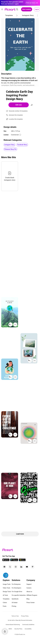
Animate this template (16, 115)
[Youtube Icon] (27, 567)
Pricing (14, 606)
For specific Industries (19, 595)
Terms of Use (15, 616)
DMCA (10, 629)
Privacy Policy (25, 616)
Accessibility (28, 629)
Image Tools (7, 584)
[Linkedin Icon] (21, 567)
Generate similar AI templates (18, 111)
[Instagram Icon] (16, 567)
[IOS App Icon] (6, 561)
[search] (17, 9)
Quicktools (15, 599)
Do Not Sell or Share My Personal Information (20, 620)
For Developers (16, 588)
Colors (5, 603)
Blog (28, 599)
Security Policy (18, 629)
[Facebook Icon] (4, 567)
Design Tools (7, 592)
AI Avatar (15, 603)
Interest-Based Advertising (13, 625)
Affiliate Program (32, 595)
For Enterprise (16, 584)
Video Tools (6, 588)
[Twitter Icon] (10, 567)
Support (29, 584)
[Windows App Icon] (22, 561)
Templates (6, 599)
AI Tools (5, 595)
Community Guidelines (28, 625)
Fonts (5, 606)
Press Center (31, 603)
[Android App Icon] (14, 561)
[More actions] (15, 324)
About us (29, 592)
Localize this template (16, 119)
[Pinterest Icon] (33, 567)
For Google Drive (17, 592)
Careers (29, 588)
